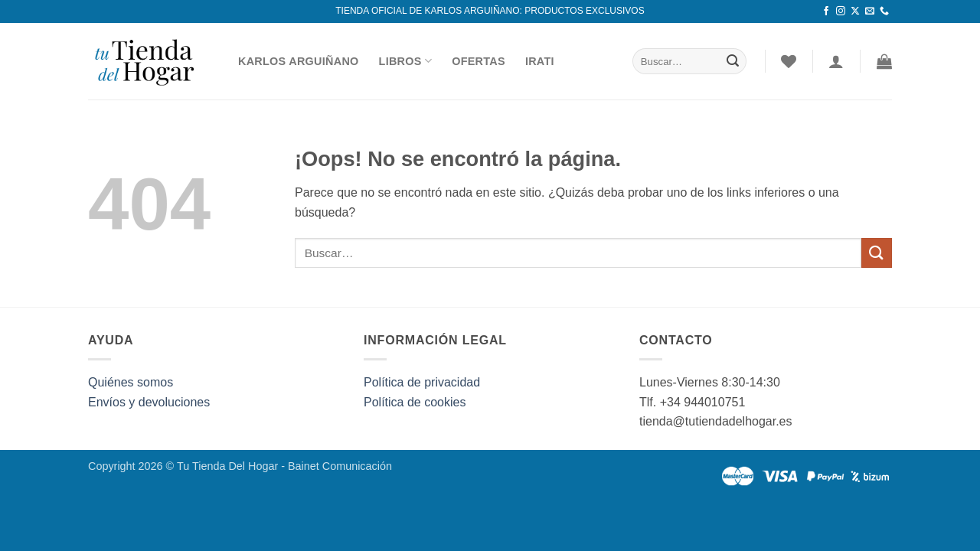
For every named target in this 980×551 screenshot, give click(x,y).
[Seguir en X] (855, 11)
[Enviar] (733, 61)
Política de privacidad (422, 382)
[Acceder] (836, 61)
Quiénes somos (131, 382)
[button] (884, 61)
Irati (540, 61)
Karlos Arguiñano (299, 61)
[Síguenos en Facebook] (826, 11)
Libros (406, 61)
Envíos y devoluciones (149, 402)
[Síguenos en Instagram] (841, 11)
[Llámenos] (884, 11)
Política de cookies (415, 402)
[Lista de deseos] (789, 61)
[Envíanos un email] (870, 11)
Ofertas (479, 61)
